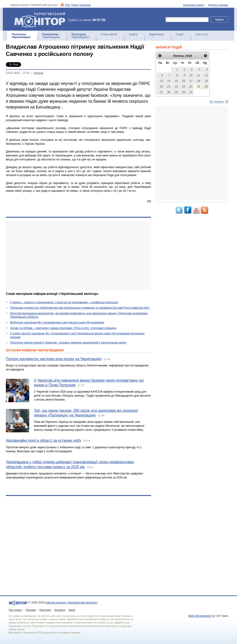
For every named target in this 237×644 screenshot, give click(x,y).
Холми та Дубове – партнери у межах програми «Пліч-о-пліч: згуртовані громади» (63, 328)
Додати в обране (218, 5)
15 (176, 81)
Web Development (200, 616)
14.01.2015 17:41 (18, 73)
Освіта (133, 34)
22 (176, 87)
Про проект (15, 610)
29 (176, 92)
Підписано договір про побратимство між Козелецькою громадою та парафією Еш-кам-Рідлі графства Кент (80, 308)
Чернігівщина (21, 36)
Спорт (180, 34)
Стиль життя (109, 34)
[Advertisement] (75, 256)
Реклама (31, 610)
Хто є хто (202, 34)
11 (199, 75)
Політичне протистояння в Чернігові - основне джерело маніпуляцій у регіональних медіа (68, 343)
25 (199, 87)
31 (191, 92)
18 (199, 81)
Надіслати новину (194, 5)
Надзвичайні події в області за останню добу (44, 440)
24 (191, 87)
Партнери (45, 610)
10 (191, 75)
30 (184, 92)
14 (169, 81)
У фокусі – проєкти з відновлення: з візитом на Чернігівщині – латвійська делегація (64, 302)
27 (161, 92)
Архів (72, 610)
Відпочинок (157, 34)
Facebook (85, 5)
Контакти (60, 610)
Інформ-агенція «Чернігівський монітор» (41, 19)
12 (206, 75)
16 (184, 81)
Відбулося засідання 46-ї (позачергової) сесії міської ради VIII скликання (57, 322)
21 (169, 87)
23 (184, 87)
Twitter (75, 5)
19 (206, 81)
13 (161, 81)
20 (161, 87)
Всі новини (217, 102)
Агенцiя (38, 73)
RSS (68, 5)
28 (169, 92)
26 (206, 87)
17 (191, 81)
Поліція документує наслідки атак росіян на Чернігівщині (54, 359)
